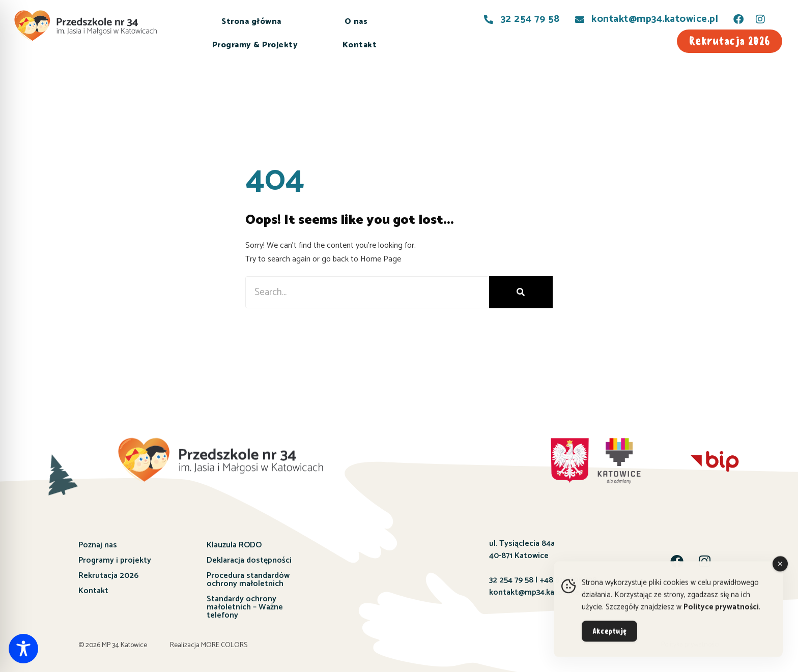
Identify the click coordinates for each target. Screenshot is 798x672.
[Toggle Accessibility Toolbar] (23, 649)
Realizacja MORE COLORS (209, 645)
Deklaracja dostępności (249, 560)
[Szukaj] (521, 292)
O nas (356, 22)
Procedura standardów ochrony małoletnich (248, 580)
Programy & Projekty (255, 45)
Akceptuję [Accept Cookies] (609, 637)
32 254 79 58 (511, 580)
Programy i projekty (115, 560)
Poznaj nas (98, 545)
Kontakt (360, 45)
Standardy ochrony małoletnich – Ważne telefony (245, 607)
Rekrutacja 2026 (108, 576)
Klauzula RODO (234, 545)
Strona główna (251, 22)
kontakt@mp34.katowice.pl (538, 592)
